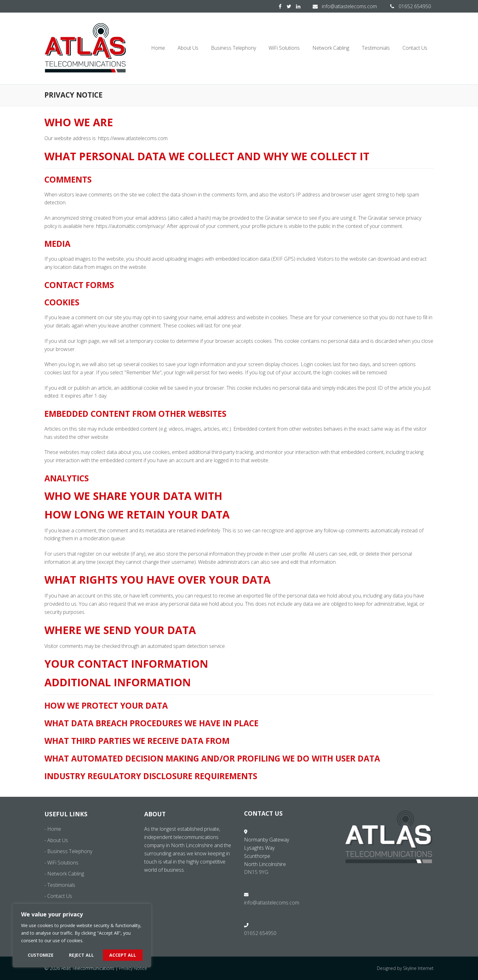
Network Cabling (66, 874)
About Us (58, 840)
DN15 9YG (256, 872)
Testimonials (61, 885)
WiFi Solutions (63, 863)
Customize (41, 955)
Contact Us (60, 896)
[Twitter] (289, 6)
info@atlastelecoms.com (344, 6)
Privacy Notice (133, 968)
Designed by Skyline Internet (405, 968)
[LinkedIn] (298, 6)
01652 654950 (409, 6)
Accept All (123, 955)
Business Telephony (70, 851)
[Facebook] (280, 6)
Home (54, 829)
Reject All (81, 955)
